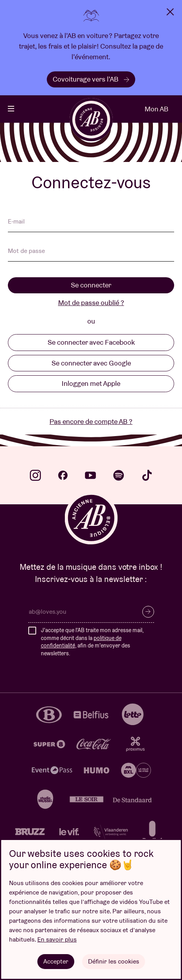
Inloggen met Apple (91, 383)
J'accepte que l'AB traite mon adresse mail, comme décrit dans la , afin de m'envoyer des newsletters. (92, 642)
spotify (119, 475)
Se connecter (91, 285)
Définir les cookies (114, 961)
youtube (90, 475)
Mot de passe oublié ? (91, 303)
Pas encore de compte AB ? (91, 421)
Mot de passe (26, 251)
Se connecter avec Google (91, 363)
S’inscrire (148, 612)
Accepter (56, 961)
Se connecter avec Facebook (91, 342)
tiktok (147, 475)
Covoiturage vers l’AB (91, 79)
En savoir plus (57, 939)
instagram (35, 475)
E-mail (16, 222)
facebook (63, 475)
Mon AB (156, 109)
